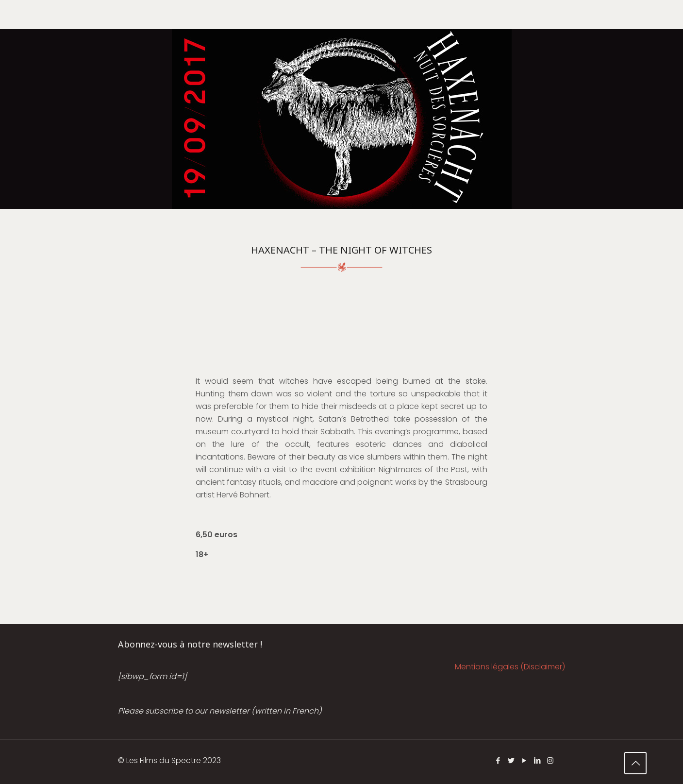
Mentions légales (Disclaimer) (510, 667)
